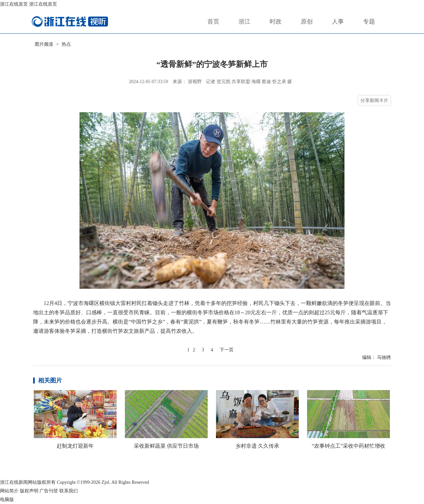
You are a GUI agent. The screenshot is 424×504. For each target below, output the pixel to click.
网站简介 (9, 491)
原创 (307, 22)
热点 (66, 44)
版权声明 (29, 491)
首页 (213, 22)
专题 (369, 22)
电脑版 (7, 500)
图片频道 (44, 44)
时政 (276, 22)
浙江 (244, 22)
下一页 (227, 350)
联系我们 (69, 491)
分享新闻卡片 (374, 100)
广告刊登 (49, 491)
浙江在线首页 (14, 4)
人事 (338, 22)
